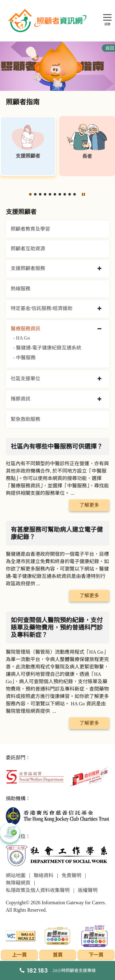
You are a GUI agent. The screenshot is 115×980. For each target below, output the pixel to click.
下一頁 (96, 955)
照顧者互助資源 (28, 249)
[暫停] (83, 194)
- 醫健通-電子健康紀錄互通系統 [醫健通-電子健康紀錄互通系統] (47, 348)
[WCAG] (21, 935)
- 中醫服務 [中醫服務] (24, 358)
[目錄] (107, 18)
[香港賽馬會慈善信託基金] (58, 816)
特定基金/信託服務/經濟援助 (42, 308)
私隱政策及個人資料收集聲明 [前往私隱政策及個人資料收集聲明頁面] (38, 890)
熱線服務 (21, 289)
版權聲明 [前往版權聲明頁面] (88, 890)
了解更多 (89, 505)
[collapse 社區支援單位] (100, 379)
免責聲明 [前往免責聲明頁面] (71, 875)
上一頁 (19, 955)
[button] (30, 194)
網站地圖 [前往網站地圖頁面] (16, 875)
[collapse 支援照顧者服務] (100, 269)
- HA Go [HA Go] (22, 338)
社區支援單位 (25, 379)
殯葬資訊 (21, 399)
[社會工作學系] (58, 856)
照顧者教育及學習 (30, 229)
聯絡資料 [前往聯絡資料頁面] (44, 875)
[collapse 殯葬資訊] (100, 399)
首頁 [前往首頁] (58, 955)
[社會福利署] (35, 776)
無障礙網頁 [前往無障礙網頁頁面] (18, 883)
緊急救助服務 (25, 419)
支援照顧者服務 (28, 268)
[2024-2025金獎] (57, 935)
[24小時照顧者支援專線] (58, 970)
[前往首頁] (48, 21)
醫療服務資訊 (25, 329)
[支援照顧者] (28, 146)
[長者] (87, 146)
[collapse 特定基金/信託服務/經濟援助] (100, 309)
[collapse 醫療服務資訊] (100, 329)
